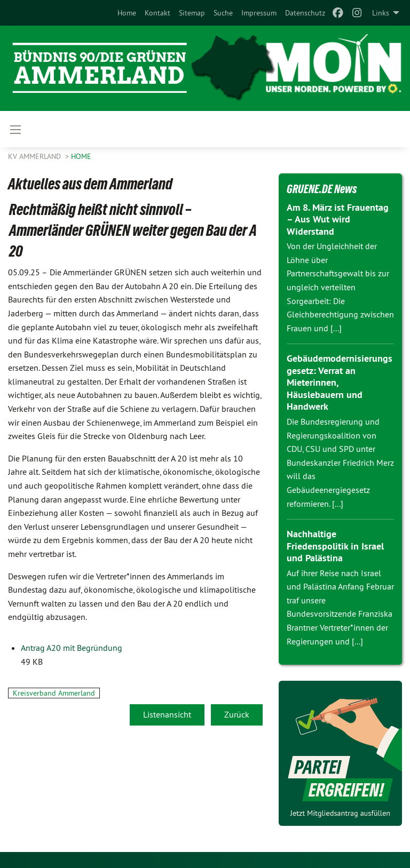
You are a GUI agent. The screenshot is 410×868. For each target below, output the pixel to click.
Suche (223, 13)
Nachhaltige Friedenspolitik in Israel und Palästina (335, 546)
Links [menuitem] (381, 13)
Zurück (237, 714)
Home (127, 13)
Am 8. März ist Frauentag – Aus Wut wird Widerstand (338, 219)
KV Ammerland (36, 156)
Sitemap (192, 13)
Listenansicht (167, 714)
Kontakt (157, 13)
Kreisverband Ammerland (54, 693)
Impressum (259, 13)
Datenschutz (305, 13)
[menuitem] (127, 13)
